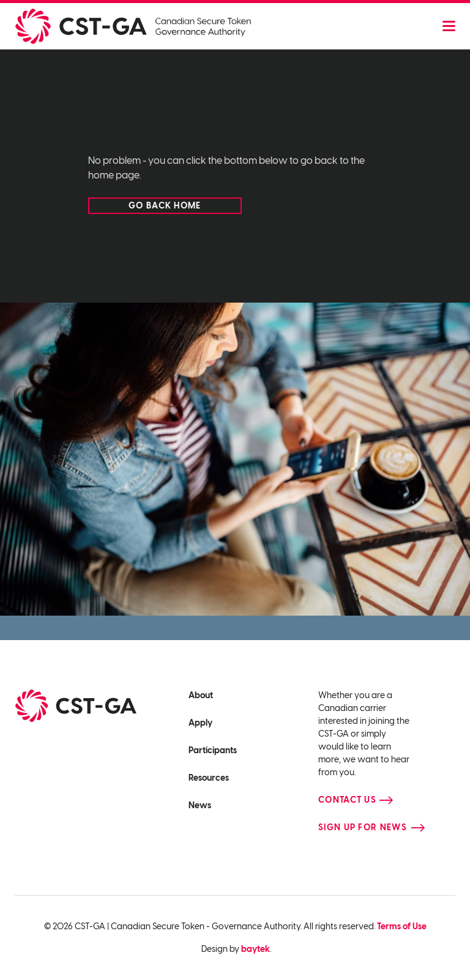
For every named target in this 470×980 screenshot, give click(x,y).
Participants (213, 750)
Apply (200, 723)
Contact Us (347, 800)
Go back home (165, 206)
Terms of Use (402, 927)
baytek (256, 949)
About (201, 695)
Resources (209, 778)
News (200, 805)
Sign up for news (363, 827)
